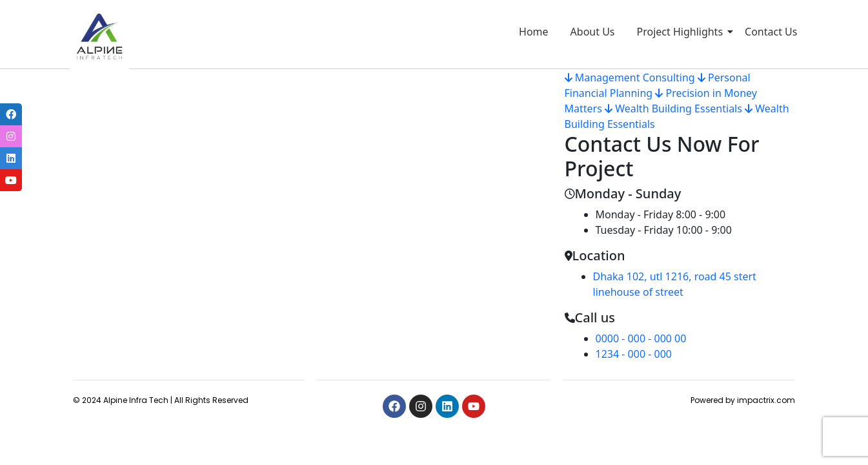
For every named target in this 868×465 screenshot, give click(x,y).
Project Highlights (682, 32)
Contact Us (771, 32)
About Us (593, 32)
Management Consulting (630, 77)
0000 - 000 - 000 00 (641, 338)
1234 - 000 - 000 (634, 354)
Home (534, 32)
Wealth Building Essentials (673, 108)
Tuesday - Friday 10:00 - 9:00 (664, 230)
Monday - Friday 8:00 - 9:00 (661, 214)
